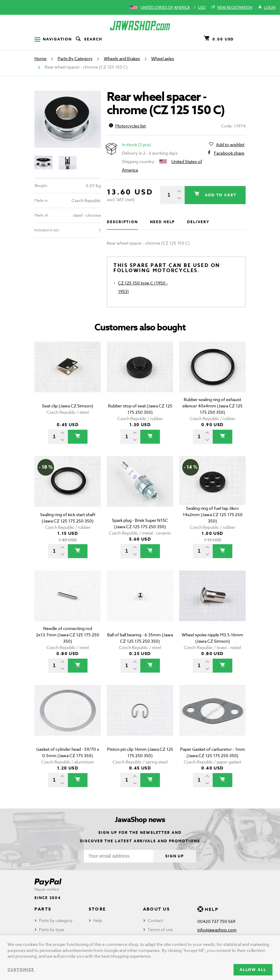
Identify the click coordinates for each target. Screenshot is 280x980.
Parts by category (56, 920)
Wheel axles (163, 58)
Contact (155, 920)
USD (202, 7)
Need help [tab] (162, 222)
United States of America (165, 7)
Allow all (253, 970)
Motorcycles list (127, 126)
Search (88, 39)
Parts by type (52, 929)
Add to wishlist (230, 145)
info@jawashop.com (217, 930)
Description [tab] (122, 222)
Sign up (175, 856)
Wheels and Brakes (122, 58)
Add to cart (220, 195)
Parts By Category (75, 58)
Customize (21, 970)
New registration (232, 8)
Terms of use (160, 929)
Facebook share (229, 153)
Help (98, 920)
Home (40, 58)
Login (267, 8)
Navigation (53, 39)
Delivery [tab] (198, 222)
